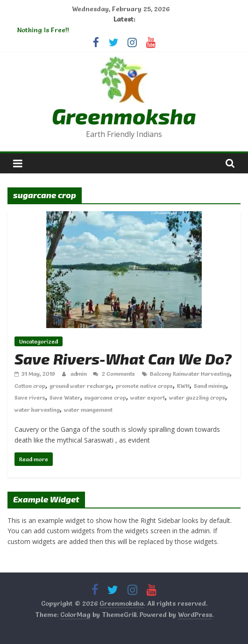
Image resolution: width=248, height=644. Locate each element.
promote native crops (144, 386)
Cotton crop (30, 386)
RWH (183, 386)
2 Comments (114, 374)
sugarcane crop (105, 397)
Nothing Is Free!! (43, 30)
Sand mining (210, 386)
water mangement (88, 410)
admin (79, 374)
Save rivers (30, 397)
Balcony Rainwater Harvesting (190, 374)
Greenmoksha (124, 116)
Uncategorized (39, 341)
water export (148, 397)
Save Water (65, 397)
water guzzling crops (197, 397)
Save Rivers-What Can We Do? (123, 358)
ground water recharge (81, 386)
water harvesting (37, 410)
